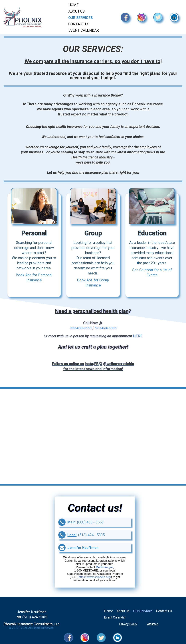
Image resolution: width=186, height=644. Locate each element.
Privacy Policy (128, 624)
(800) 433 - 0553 (90, 522)
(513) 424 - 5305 (91, 535)
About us (123, 611)
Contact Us (79, 24)
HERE (138, 336)
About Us (76, 11)
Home (73, 5)
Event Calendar (84, 30)
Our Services (81, 18)
